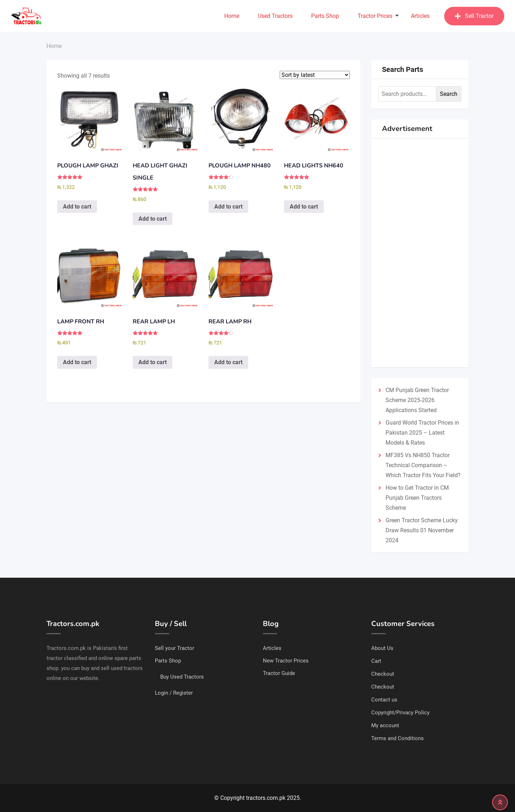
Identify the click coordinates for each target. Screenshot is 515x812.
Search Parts (403, 69)
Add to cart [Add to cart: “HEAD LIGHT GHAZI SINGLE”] (153, 219)
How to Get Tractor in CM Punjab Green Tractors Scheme (417, 498)
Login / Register (174, 693)
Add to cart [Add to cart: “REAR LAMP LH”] (153, 362)
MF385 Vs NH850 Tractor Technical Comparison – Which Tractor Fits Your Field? (423, 465)
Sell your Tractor (175, 648)
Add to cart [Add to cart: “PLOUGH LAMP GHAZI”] (77, 207)
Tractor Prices (375, 16)
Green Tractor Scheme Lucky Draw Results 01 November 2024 (422, 530)
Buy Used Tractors (182, 677)
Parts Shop (325, 16)
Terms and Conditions (398, 738)
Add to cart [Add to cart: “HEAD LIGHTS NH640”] (304, 207)
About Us (382, 648)
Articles (420, 16)
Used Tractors (275, 16)
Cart (376, 661)
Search (449, 94)
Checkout (383, 674)
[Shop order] (315, 75)
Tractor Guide (279, 673)
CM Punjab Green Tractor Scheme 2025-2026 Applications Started (417, 400)
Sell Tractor (474, 16)
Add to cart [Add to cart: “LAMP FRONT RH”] (77, 362)
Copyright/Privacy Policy (400, 713)
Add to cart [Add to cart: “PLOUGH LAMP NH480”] (228, 207)
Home (232, 16)
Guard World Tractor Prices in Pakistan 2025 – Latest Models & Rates (422, 433)
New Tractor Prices (286, 661)
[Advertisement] (420, 253)
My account (385, 725)
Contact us (384, 700)
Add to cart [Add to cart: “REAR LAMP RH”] (228, 362)
